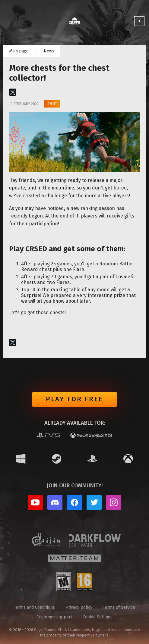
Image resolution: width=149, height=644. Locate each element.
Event (52, 104)
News (49, 51)
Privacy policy (79, 607)
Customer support (54, 617)
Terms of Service (119, 607)
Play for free (74, 399)
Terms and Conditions (34, 607)
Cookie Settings (98, 617)
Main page (19, 51)
